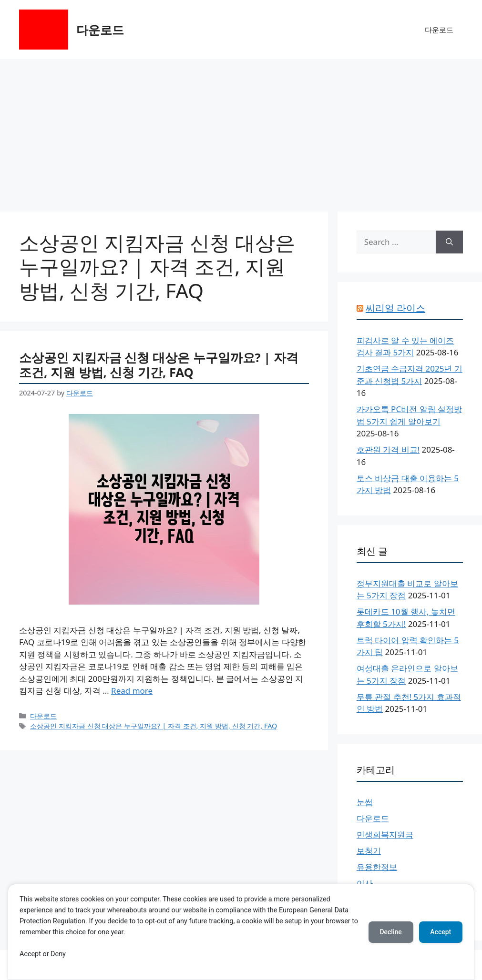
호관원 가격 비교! (388, 450)
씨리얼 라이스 (395, 308)
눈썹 (365, 802)
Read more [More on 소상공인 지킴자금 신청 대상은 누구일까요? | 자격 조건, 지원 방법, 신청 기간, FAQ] (132, 691)
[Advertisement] (241, 131)
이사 (365, 883)
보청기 (369, 851)
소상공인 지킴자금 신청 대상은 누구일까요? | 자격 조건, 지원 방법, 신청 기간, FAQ (159, 365)
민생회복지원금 (385, 834)
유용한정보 (377, 867)
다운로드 (100, 30)
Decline (390, 932)
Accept (441, 932)
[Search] (449, 242)
